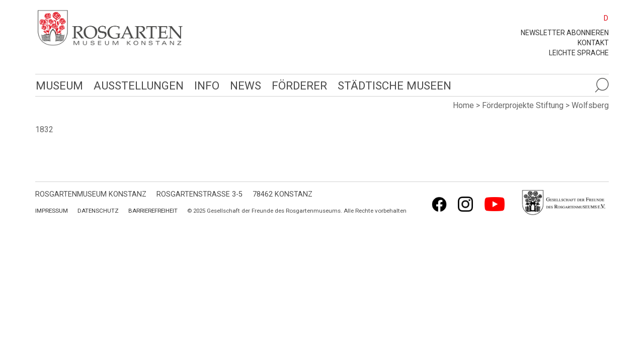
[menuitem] (601, 18)
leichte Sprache (579, 53)
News (243, 85)
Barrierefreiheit (153, 211)
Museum (59, 85)
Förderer (297, 85)
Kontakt (593, 43)
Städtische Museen (391, 85)
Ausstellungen (137, 85)
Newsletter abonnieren (565, 33)
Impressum (52, 211)
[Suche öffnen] (602, 85)
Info (205, 85)
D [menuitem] (606, 18)
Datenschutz (98, 211)
